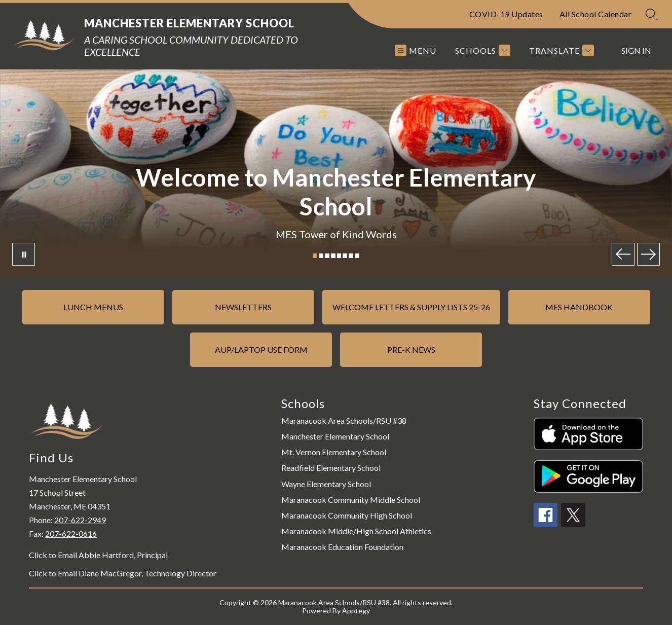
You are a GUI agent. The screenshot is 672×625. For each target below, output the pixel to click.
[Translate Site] (560, 50)
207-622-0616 (71, 534)
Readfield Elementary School (331, 468)
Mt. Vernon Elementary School (334, 452)
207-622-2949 (80, 520)
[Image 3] (327, 256)
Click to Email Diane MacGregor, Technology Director (123, 573)
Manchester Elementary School (335, 436)
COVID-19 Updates (506, 14)
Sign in (636, 50)
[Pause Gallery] (24, 254)
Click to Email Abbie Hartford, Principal (98, 555)
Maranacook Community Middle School (351, 500)
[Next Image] (648, 254)
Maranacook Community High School (347, 515)
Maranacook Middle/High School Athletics (356, 531)
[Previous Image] (623, 254)
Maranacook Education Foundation (342, 547)
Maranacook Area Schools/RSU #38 (344, 420)
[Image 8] (357, 256)
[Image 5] (339, 256)
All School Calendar (596, 14)
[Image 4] (333, 256)
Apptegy (356, 611)
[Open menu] (416, 50)
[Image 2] (321, 256)
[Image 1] (315, 256)
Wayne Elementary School (326, 484)
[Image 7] (351, 256)
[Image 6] (345, 256)
